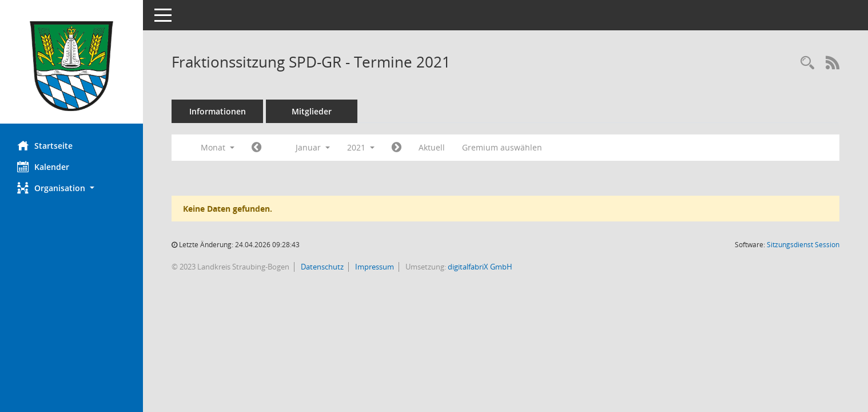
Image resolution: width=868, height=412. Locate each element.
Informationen (218, 111)
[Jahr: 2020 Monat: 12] (256, 148)
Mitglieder (312, 111)
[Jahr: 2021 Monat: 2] (397, 148)
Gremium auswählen (502, 147)
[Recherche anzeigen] (807, 63)
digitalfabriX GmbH (480, 267)
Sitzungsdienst (803, 245)
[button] (71, 188)
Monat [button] (218, 147)
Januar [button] (313, 147)
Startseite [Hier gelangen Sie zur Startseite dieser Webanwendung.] (45, 145)
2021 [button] (361, 147)
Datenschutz (321, 267)
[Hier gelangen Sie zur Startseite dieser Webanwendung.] (71, 66)
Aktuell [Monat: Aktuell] (432, 147)
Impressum (374, 267)
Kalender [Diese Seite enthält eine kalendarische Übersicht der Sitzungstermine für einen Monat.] (43, 167)
